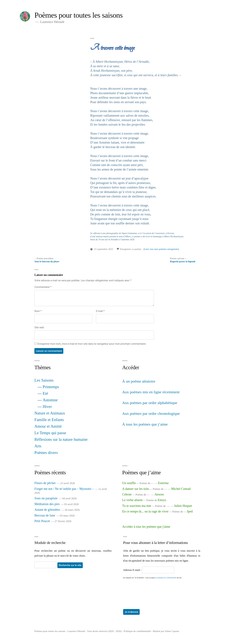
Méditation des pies (47, 504)
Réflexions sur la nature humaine (61, 439)
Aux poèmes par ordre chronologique (151, 414)
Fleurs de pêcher (45, 483)
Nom (38, 311)
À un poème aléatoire (139, 381)
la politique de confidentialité (166, 578)
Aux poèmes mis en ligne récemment (151, 392)
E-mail (100, 311)
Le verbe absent (132, 500)
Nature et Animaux (50, 413)
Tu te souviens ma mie (137, 506)
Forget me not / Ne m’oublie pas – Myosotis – (64, 489)
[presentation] (136, 590)
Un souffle (129, 483)
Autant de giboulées (47, 510)
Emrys (162, 500)
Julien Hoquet (183, 506)
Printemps (51, 387)
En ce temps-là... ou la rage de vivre (145, 511)
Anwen (159, 494)
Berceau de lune (45, 515)
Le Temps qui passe (50, 433)
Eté (45, 393)
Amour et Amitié (48, 426)
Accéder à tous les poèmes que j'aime (146, 527)
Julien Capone (172, 631)
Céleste (127, 494)
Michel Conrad (181, 489)
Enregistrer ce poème (129, 249)
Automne (50, 400)
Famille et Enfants (49, 420)
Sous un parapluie (46, 498)
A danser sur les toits (136, 489)
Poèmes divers (46, 453)
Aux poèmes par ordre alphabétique (150, 403)
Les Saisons (44, 380)
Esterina (163, 483)
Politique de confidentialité (137, 631)
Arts (38, 446)
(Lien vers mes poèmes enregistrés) (161, 249)
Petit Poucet (42, 521)
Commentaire (43, 287)
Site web (39, 327)
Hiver (47, 407)
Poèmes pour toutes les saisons (79, 15)
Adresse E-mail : (133, 570)
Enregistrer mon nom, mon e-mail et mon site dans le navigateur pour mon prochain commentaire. (92, 344)
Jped (190, 511)
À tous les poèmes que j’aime (145, 424)
